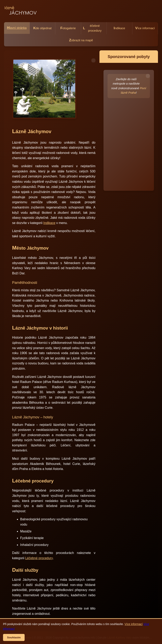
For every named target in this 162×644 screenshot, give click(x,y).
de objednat (42, 28)
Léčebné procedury (39, 558)
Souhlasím (14, 637)
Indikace (49, 223)
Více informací (133, 624)
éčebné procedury (92, 28)
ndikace (119, 28)
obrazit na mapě (81, 40)
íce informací (145, 28)
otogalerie (68, 28)
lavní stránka (17, 28)
